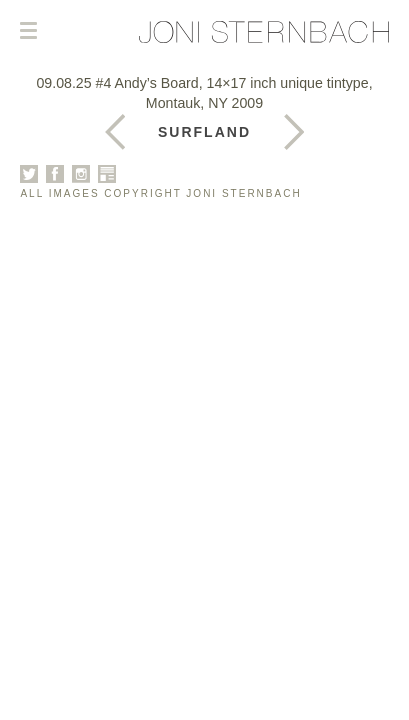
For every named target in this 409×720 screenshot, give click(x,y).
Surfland (204, 132)
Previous (294, 132)
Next (115, 132)
